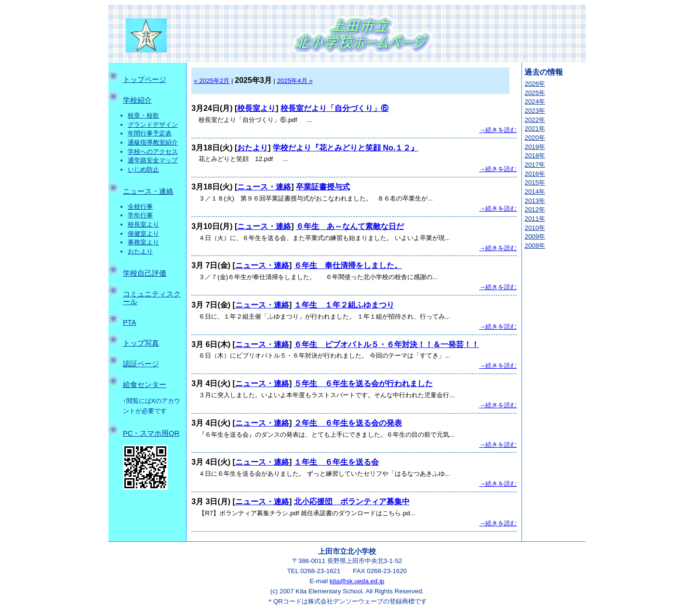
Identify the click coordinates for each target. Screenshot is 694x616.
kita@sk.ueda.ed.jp (357, 581)
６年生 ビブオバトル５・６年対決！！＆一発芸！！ (387, 344)
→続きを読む (498, 130)
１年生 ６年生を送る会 (336, 462)
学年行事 (140, 215)
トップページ (145, 80)
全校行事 (140, 207)
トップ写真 (141, 343)
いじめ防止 (143, 169)
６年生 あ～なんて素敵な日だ (350, 226)
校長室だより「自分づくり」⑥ (334, 108)
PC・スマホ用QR (151, 433)
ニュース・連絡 (148, 191)
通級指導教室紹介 (153, 142)
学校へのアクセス (153, 152)
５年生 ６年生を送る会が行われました (363, 383)
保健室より (143, 234)
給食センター (145, 385)
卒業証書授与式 (323, 187)
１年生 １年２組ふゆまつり (344, 305)
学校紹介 (137, 100)
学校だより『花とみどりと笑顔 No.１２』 (346, 148)
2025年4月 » (295, 81)
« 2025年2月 (212, 81)
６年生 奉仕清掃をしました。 (348, 265)
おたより (140, 251)
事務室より (143, 242)
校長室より (143, 224)
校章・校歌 (143, 115)
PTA (129, 322)
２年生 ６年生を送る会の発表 (348, 423)
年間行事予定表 (150, 133)
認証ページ (141, 364)
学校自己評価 (145, 273)
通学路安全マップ (153, 160)
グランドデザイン (153, 125)
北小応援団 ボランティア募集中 (352, 502)
